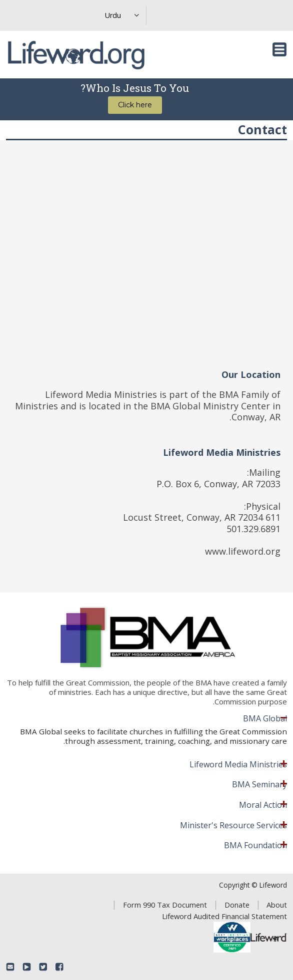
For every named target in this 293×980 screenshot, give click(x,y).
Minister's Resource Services (233, 826)
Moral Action (263, 805)
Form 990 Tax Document (165, 905)
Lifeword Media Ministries (238, 765)
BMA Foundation (255, 846)
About (277, 905)
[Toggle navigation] (279, 49)
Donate (237, 905)
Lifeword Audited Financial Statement (224, 916)
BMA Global (265, 719)
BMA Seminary (259, 785)
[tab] (146, 719)
